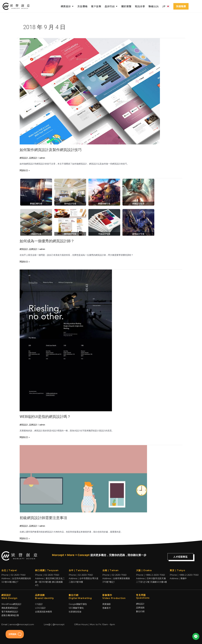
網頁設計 (24, 158)
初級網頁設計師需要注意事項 (43, 518)
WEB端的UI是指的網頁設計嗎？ (45, 417)
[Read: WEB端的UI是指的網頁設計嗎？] (66, 340)
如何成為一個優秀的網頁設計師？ (47, 241)
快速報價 (181, 6)
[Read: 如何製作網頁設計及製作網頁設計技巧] (90, 91)
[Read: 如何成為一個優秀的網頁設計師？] (87, 207)
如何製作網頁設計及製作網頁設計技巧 (51, 150)
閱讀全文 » (25, 170)
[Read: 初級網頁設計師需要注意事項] (83, 479)
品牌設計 (33, 158)
